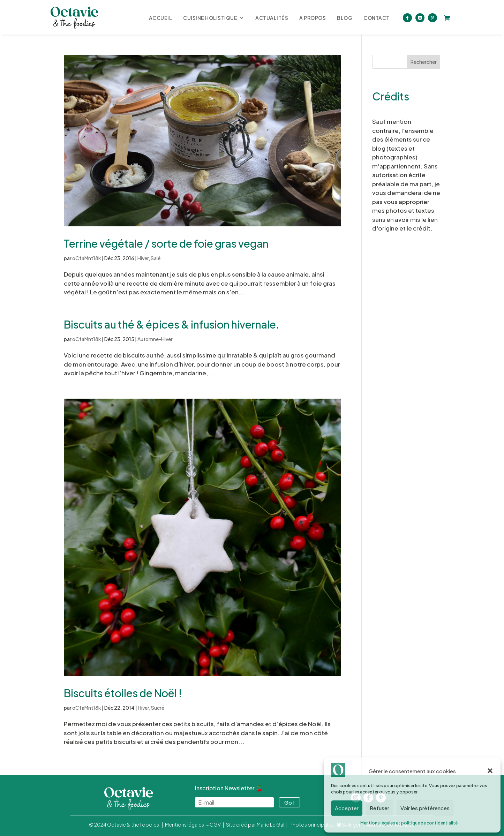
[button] (490, 771)
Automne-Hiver (155, 339)
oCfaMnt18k (87, 258)
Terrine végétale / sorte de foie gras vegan (166, 243)
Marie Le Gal (270, 824)
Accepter (347, 808)
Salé (156, 258)
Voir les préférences (425, 808)
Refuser (379, 808)
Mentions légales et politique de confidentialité (409, 823)
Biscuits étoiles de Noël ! (123, 693)
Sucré (158, 708)
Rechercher (424, 62)
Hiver (143, 258)
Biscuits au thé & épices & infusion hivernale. (171, 324)
